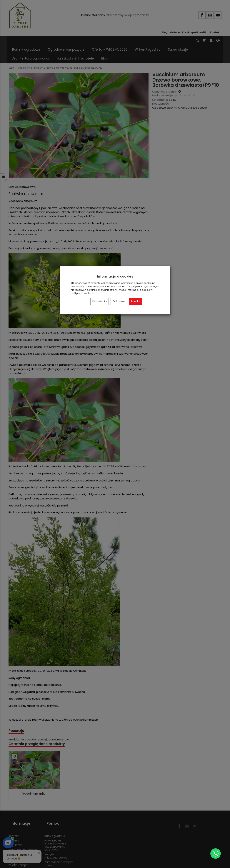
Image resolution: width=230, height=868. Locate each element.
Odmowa (119, 301)
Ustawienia (100, 301)
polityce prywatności (83, 293)
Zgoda (135, 301)
